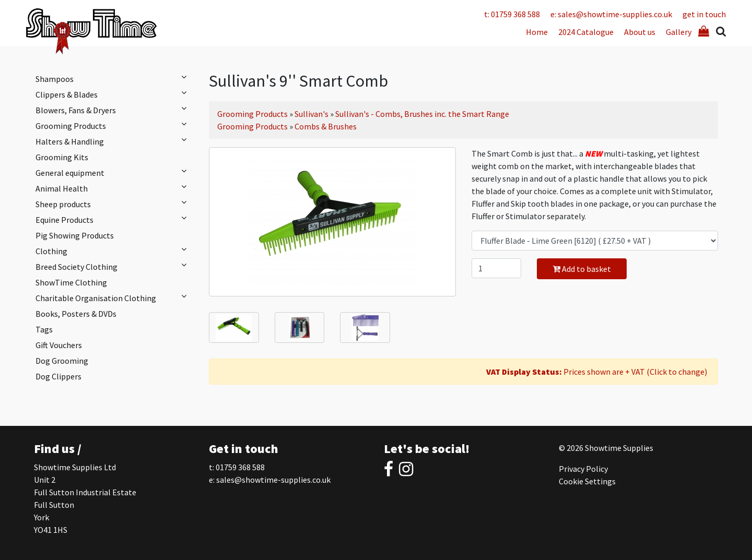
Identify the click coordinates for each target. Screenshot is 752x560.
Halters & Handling (114, 141)
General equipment (114, 172)
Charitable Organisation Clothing (114, 297)
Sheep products (114, 204)
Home (537, 32)
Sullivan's (312, 114)
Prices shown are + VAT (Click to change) (597, 372)
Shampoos (114, 78)
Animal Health (114, 188)
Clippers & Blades (114, 94)
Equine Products (114, 219)
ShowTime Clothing (71, 282)
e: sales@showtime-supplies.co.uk (611, 14)
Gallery (679, 32)
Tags (44, 329)
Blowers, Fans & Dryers (114, 110)
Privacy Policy (583, 469)
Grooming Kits (62, 157)
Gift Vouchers (59, 345)
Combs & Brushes (326, 126)
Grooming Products (114, 125)
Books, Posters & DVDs (76, 314)
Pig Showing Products (75, 235)
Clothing (114, 251)
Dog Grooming (62, 361)
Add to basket (582, 269)
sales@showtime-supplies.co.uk (273, 480)
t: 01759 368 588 (512, 14)
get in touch (704, 14)
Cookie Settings (587, 481)
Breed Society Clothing (114, 266)
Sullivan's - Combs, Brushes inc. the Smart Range (422, 114)
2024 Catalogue (586, 32)
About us (640, 32)
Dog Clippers (58, 376)
